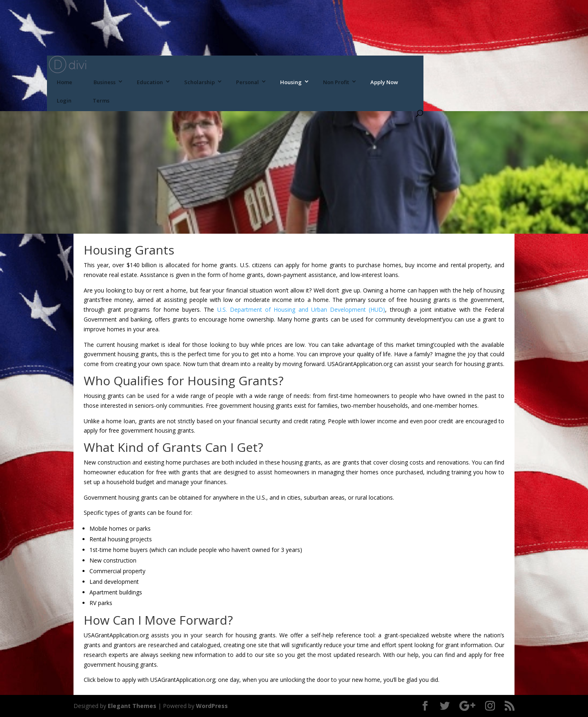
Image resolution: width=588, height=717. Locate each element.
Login (64, 101)
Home (65, 82)
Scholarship (199, 82)
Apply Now (384, 82)
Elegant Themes (132, 706)
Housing (291, 82)
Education (150, 82)
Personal (247, 82)
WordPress (212, 706)
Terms (101, 101)
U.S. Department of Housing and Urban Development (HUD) (301, 309)
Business (105, 82)
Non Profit (336, 82)
